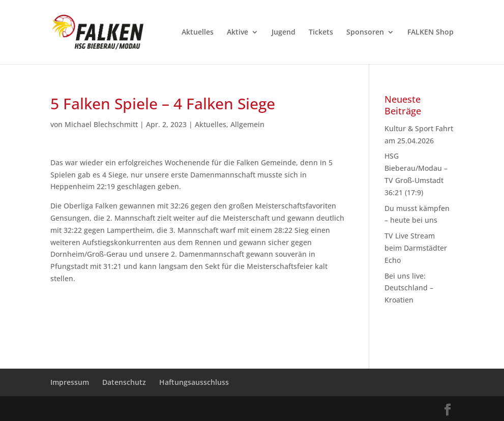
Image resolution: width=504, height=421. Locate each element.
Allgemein (247, 124)
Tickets (321, 33)
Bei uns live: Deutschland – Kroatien (409, 288)
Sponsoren (365, 33)
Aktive (238, 33)
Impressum (70, 382)
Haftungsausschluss (194, 382)
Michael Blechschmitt (101, 124)
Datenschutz (124, 382)
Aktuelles (198, 33)
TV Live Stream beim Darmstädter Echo (416, 248)
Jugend (284, 33)
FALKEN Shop (431, 33)
